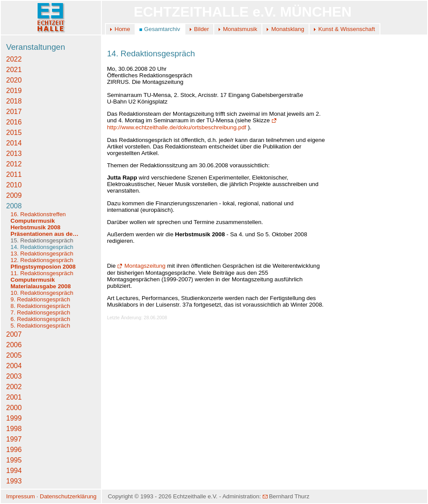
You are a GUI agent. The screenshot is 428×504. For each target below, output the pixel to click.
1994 (14, 471)
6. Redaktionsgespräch (40, 319)
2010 (14, 185)
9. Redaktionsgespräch (40, 299)
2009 (14, 195)
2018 (14, 101)
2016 (14, 122)
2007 (14, 334)
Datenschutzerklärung (68, 496)
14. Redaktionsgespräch (42, 247)
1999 (14, 418)
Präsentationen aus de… (45, 234)
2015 (14, 133)
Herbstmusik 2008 (35, 227)
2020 (14, 80)
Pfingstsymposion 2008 (43, 267)
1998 (14, 429)
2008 (14, 206)
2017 (14, 112)
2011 (14, 174)
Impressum (21, 496)
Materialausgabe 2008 (41, 286)
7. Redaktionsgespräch (40, 312)
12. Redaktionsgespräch (42, 260)
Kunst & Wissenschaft (347, 29)
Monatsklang (288, 29)
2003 (14, 376)
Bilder (202, 29)
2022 (14, 59)
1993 (14, 481)
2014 (14, 143)
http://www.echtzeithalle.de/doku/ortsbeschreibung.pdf (193, 124)
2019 (14, 91)
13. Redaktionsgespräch (42, 254)
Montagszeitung (141, 266)
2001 (14, 397)
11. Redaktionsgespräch (42, 273)
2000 (14, 408)
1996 (14, 450)
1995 (14, 460)
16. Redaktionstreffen (38, 214)
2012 (14, 164)
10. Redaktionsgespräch (42, 293)
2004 (14, 366)
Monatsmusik (240, 29)
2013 (14, 154)
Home (122, 29)
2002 (14, 387)
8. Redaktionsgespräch (40, 306)
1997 (14, 439)
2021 (14, 70)
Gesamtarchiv (162, 29)
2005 (14, 355)
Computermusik (33, 221)
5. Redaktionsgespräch (40, 326)
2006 (14, 345)
